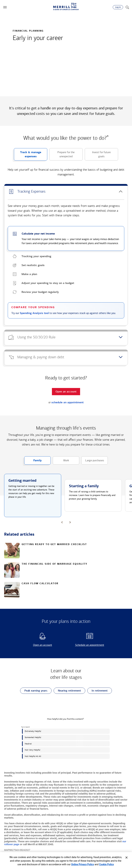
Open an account (37, 645)
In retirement (97, 691)
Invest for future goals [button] (98, 156)
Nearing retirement (67, 691)
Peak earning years (34, 691)
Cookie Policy (107, 864)
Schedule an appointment (86, 645)
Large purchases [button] (93, 462)
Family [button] (33, 462)
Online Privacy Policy (83, 864)
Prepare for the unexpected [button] (62, 156)
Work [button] (61, 462)
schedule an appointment (67, 402)
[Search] (127, 7)
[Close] (126, 858)
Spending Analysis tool (34, 313)
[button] (5, 7)
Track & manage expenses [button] (28, 156)
